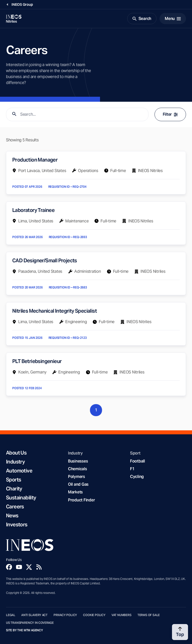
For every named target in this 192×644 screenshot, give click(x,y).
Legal (11, 615)
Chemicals (77, 469)
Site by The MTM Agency (24, 630)
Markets (75, 492)
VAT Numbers (121, 615)
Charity (14, 489)
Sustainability (21, 498)
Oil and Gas (78, 484)
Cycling (137, 477)
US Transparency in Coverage (30, 623)
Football (137, 461)
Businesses (78, 461)
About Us (16, 453)
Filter (170, 114)
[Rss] (39, 567)
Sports (13, 480)
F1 (132, 469)
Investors (17, 525)
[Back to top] (180, 632)
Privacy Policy (65, 615)
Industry (15, 462)
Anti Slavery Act (34, 615)
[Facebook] (9, 567)
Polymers (76, 477)
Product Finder (81, 500)
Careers (15, 507)
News (12, 516)
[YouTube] (19, 567)
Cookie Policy (94, 615)
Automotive (19, 471)
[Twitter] (29, 567)
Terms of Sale (149, 615)
